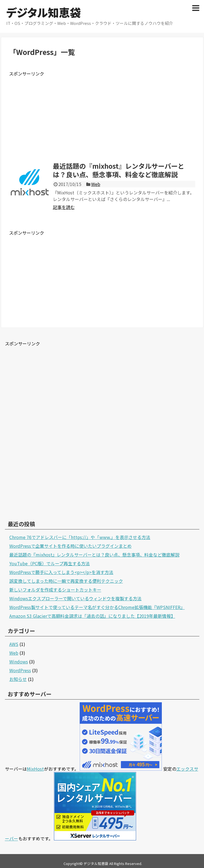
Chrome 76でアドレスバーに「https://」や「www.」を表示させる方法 (80, 537)
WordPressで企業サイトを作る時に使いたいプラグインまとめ (71, 546)
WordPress (20, 670)
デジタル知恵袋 (44, 12)
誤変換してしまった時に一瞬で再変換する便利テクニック (66, 581)
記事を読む (64, 207)
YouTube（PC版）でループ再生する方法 (50, 563)
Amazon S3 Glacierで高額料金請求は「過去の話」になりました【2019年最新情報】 (92, 616)
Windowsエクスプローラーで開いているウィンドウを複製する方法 (75, 598)
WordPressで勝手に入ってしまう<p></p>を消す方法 (61, 572)
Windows (19, 662)
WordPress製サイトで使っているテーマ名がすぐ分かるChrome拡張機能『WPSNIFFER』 (97, 607)
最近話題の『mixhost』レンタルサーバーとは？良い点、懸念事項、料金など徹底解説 (119, 170)
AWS (14, 644)
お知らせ (18, 679)
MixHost (35, 769)
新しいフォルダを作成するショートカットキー (55, 590)
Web (96, 184)
